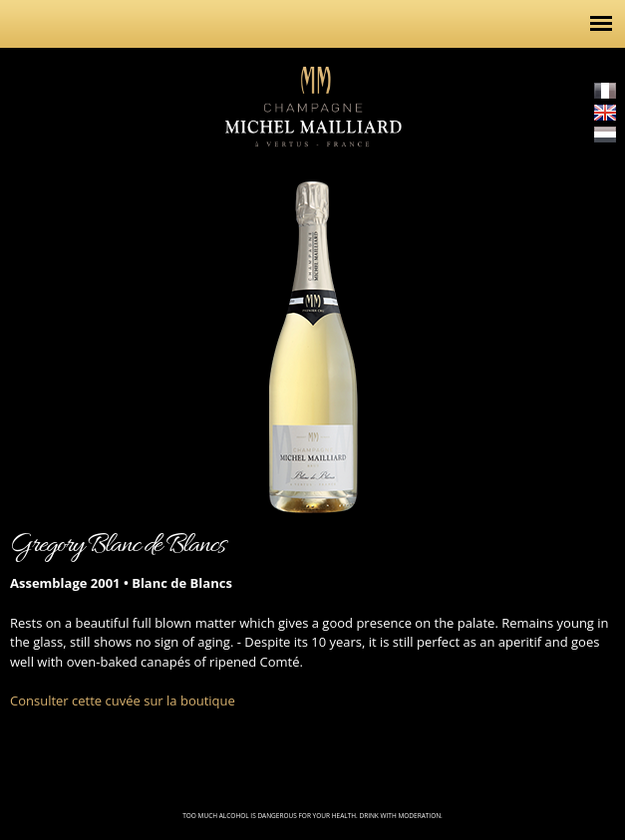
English (605, 113)
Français (605, 91)
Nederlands (605, 135)
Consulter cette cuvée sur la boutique (123, 700)
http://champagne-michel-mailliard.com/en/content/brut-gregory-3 (30, 340)
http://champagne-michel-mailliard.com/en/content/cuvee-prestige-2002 (595, 340)
